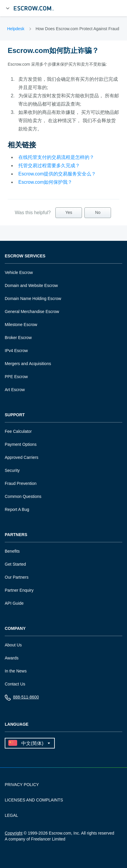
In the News (16, 671)
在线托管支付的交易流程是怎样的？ (56, 157)
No (98, 212)
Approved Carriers (22, 457)
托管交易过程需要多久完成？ (49, 166)
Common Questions (23, 496)
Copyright (14, 833)
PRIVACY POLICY (22, 785)
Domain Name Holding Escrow (33, 299)
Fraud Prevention (21, 483)
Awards (12, 658)
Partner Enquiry (19, 590)
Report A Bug (17, 509)
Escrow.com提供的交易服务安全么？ (57, 174)
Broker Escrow (18, 338)
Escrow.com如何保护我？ (45, 182)
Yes (69, 212)
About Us (13, 645)
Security (12, 470)
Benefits (12, 551)
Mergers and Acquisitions (28, 364)
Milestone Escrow (21, 325)
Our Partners (17, 577)
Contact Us (15, 684)
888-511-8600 (22, 698)
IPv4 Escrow (16, 351)
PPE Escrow (16, 377)
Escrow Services (25, 256)
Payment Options (21, 444)
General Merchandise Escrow (32, 312)
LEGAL (11, 815)
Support (15, 415)
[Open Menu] (8, 8)
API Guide (14, 603)
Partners (16, 535)
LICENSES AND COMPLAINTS (34, 800)
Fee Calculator (18, 431)
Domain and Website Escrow (31, 285)
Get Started (15, 564)
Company (15, 629)
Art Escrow (15, 390)
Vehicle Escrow (19, 272)
